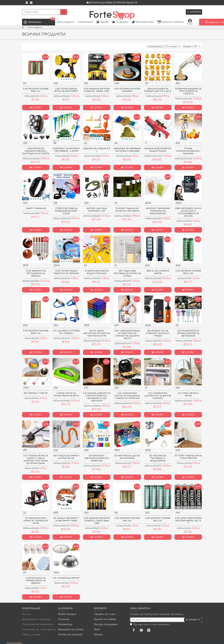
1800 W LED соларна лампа (158, 272)
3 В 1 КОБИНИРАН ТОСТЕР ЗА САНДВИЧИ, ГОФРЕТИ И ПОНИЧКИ (127, 396)
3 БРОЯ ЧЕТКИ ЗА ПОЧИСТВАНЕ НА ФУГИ (66, 394)
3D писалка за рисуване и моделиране (158, 458)
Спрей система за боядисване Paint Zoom (66, 211)
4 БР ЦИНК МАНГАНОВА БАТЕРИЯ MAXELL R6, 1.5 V (188, 521)
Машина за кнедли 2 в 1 (97, 150)
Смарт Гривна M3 (36, 208)
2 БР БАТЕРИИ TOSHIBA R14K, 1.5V (36, 90)
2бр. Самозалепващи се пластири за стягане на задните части (127, 335)
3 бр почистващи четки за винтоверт (66, 90)
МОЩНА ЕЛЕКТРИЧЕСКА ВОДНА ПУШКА (158, 150)
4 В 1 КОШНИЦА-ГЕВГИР (66, 578)
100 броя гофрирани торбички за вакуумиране (158, 211)
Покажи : (188, 47)
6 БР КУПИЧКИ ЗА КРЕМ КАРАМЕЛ (127, 90)
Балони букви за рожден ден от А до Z (158, 90)
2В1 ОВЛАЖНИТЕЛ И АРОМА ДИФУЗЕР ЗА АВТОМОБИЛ (188, 333)
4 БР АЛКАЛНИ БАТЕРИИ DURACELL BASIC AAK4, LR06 (97, 521)
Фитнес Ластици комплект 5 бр (97, 210)
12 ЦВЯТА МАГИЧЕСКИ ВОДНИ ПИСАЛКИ (97, 272)
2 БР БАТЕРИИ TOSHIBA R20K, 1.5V (36, 332)
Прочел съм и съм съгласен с (160, 625)
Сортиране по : (154, 47)
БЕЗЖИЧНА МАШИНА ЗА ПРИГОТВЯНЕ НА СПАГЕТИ (188, 91)
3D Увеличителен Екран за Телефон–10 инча (36, 521)
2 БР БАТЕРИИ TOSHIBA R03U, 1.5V (188, 272)
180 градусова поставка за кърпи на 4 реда (127, 273)
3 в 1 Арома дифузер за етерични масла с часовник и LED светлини (97, 397)
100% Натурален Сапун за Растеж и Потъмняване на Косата (188, 212)
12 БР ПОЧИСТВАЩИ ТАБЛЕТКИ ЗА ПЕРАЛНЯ (66, 272)
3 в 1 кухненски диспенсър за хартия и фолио (158, 396)
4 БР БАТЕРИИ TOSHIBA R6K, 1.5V (127, 519)
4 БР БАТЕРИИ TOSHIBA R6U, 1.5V (158, 519)
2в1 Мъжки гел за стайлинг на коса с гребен (158, 333)
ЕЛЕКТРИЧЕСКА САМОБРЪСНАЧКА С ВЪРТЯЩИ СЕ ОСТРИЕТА (36, 151)
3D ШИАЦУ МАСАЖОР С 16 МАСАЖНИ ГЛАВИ (66, 519)
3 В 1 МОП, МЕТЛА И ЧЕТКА (188, 394)
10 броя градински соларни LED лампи (127, 210)
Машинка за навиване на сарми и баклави (127, 151)
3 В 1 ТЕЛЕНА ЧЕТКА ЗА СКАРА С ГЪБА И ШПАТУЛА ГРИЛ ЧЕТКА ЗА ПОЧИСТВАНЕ (36, 459)
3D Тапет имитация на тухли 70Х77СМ (188, 457)
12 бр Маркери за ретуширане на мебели (36, 273)
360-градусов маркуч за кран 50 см (66, 457)
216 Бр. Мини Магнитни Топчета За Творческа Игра (97, 333)
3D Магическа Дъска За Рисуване (127, 457)
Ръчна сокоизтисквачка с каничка (188, 151)
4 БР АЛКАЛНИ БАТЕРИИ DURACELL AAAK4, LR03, (97, 90)
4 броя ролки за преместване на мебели (36, 580)
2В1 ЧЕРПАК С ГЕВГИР (36, 393)
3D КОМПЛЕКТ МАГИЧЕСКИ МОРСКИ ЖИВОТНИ (97, 458)
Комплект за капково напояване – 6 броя (66, 150)
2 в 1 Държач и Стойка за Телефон (66, 332)
